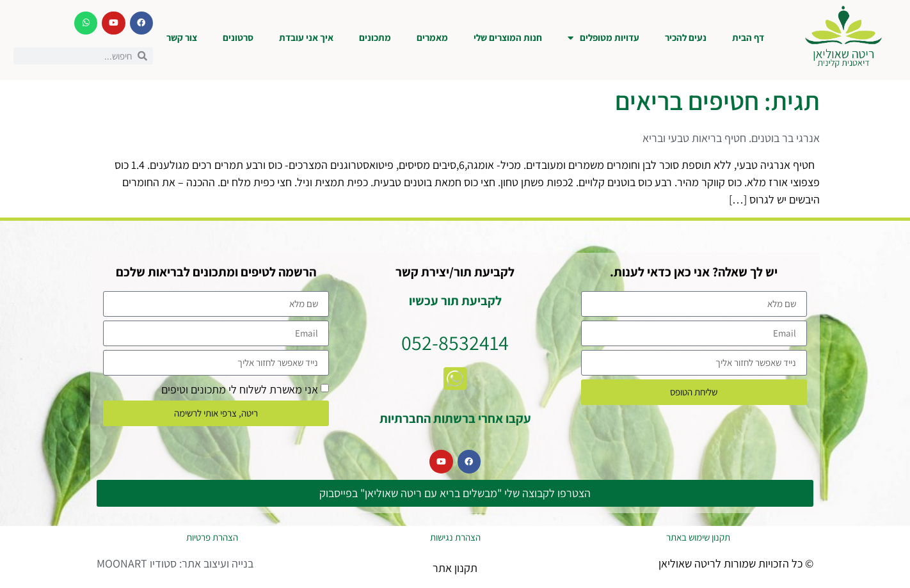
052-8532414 (455, 342)
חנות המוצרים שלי (508, 37)
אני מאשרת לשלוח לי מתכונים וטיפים (240, 389)
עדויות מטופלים (603, 38)
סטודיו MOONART (137, 563)
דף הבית (748, 37)
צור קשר (182, 37)
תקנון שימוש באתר (698, 537)
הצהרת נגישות (455, 537)
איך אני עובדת (306, 37)
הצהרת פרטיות (212, 537)
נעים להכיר (686, 37)
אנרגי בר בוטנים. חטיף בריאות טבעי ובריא (731, 138)
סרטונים (238, 37)
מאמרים (432, 37)
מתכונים (375, 37)
